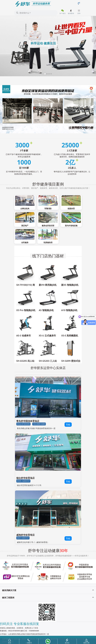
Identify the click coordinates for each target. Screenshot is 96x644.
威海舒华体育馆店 (25, 535)
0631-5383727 (23, 538)
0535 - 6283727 (23, 481)
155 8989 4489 (39, 424)
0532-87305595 (23, 424)
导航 (68, 425)
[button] (45, 74)
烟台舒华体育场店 (25, 478)
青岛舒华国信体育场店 (28, 421)
